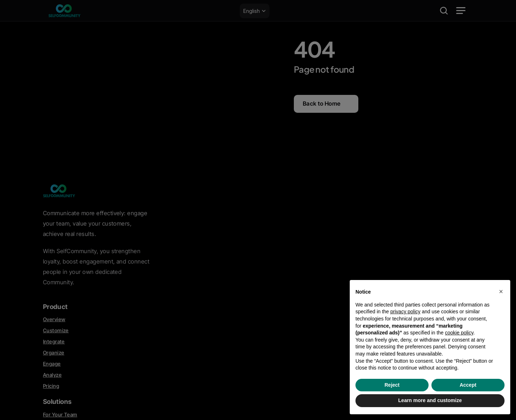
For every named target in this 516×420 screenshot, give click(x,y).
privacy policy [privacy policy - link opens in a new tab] (405, 312)
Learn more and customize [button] (430, 400)
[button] (501, 291)
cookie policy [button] (459, 333)
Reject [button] (392, 385)
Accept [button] (468, 385)
